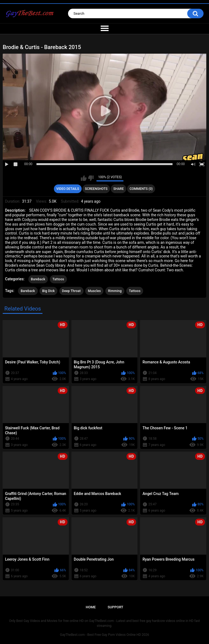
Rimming (115, 291)
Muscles (94, 291)
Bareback (38, 279)
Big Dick (48, 291)
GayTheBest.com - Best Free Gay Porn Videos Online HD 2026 (104, 635)
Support (115, 607)
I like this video (84, 178)
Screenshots (96, 189)
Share (119, 189)
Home (91, 607)
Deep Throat (71, 291)
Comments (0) (141, 189)
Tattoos (58, 279)
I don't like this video (91, 178)
